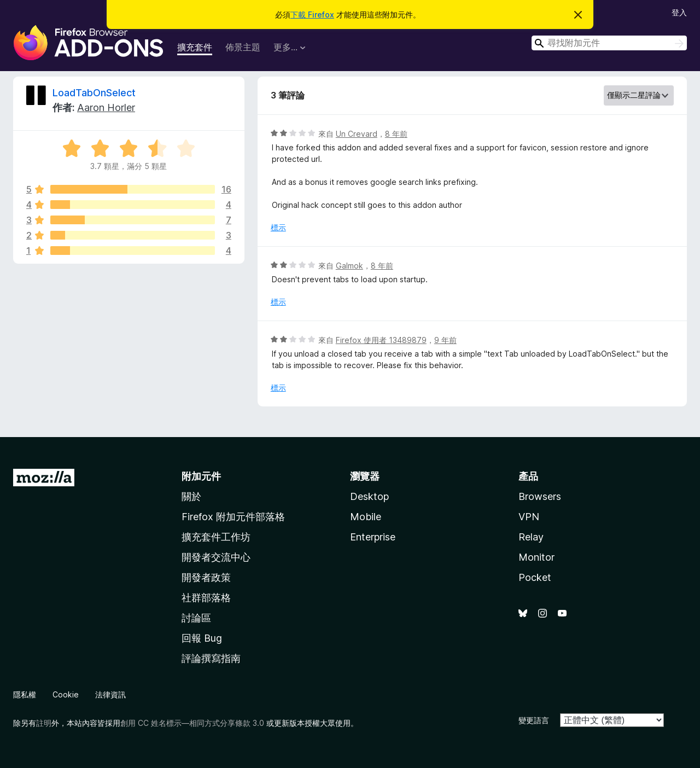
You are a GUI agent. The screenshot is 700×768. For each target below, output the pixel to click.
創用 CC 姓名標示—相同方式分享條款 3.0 (192, 723)
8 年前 (396, 134)
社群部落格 (206, 598)
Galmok (349, 266)
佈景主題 (243, 47)
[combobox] (609, 43)
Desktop (369, 496)
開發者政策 (206, 577)
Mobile (366, 517)
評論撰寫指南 (211, 658)
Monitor (536, 557)
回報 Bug (202, 638)
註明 (44, 723)
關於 (191, 496)
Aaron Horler (106, 107)
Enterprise (373, 537)
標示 (278, 227)
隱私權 (25, 694)
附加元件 (201, 476)
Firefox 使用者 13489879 (381, 340)
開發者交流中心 (216, 557)
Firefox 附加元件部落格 (233, 517)
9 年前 (445, 340)
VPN (529, 517)
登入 (679, 12)
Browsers (540, 496)
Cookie (66, 694)
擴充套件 (195, 47)
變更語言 (534, 720)
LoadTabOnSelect (94, 93)
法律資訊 (110, 694)
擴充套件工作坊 (216, 537)
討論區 (196, 618)
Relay (531, 537)
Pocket (535, 577)
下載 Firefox (312, 14)
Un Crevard (357, 134)
